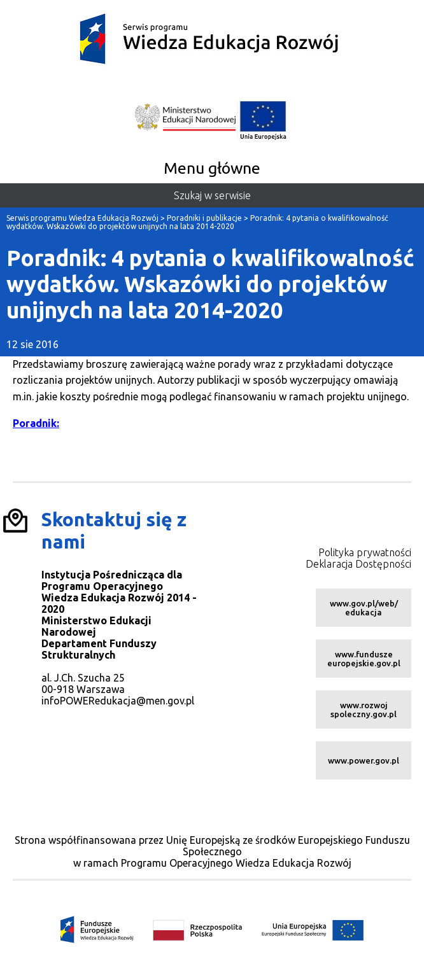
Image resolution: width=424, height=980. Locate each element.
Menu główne (212, 168)
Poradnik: (36, 423)
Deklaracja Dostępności (358, 564)
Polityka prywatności (365, 552)
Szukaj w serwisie (212, 195)
